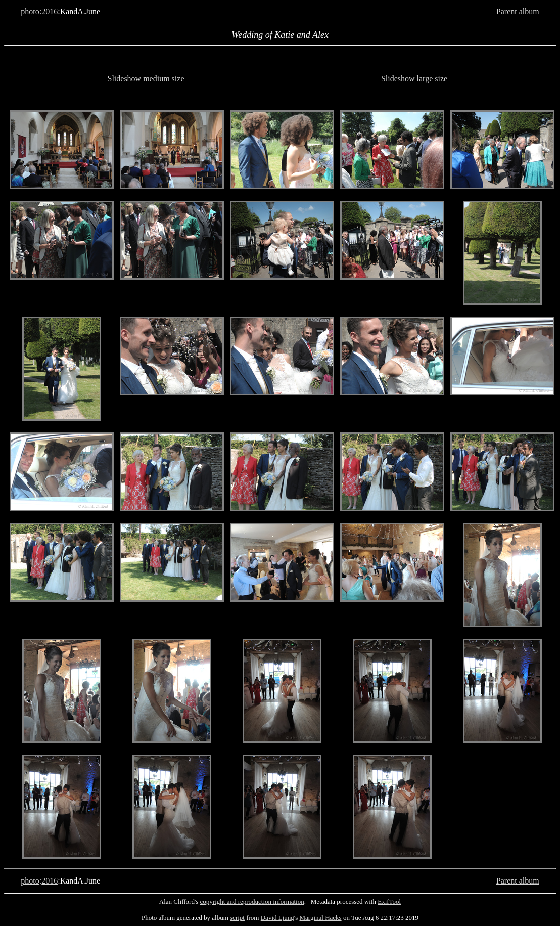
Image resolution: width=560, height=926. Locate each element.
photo (30, 11)
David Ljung (277, 918)
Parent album (518, 11)
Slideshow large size (414, 79)
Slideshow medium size (146, 79)
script (237, 918)
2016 (50, 11)
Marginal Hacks (320, 918)
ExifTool (389, 901)
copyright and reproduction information (252, 901)
